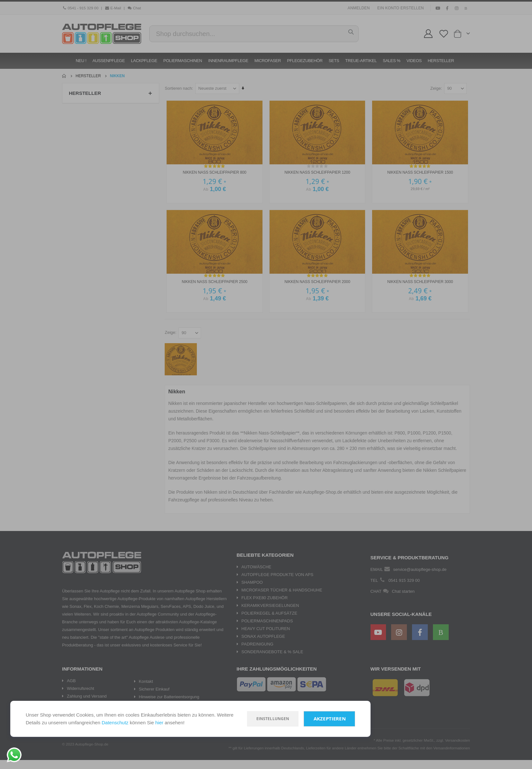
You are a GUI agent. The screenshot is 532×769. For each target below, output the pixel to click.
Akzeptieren (330, 719)
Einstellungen (273, 719)
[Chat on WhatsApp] (14, 755)
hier (159, 723)
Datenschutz (115, 723)
